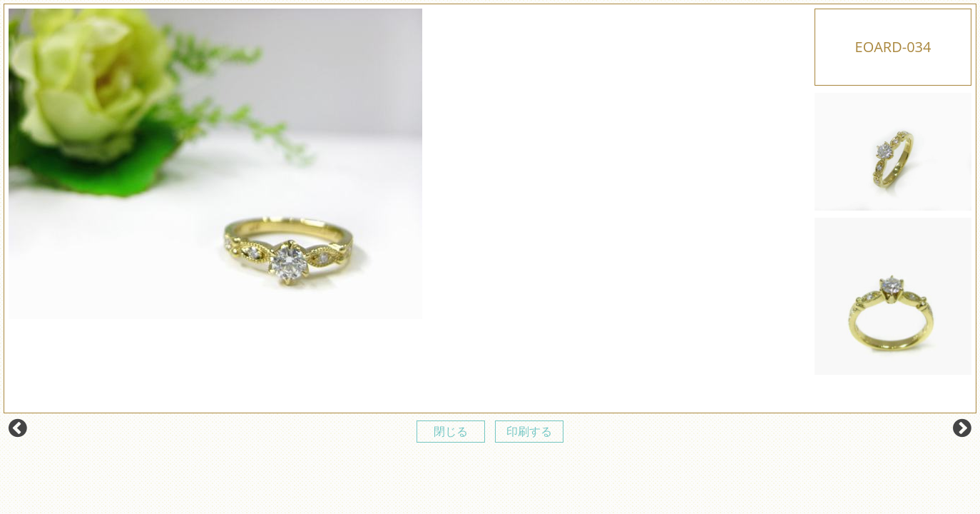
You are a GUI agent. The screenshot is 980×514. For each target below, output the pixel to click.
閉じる (451, 431)
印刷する (529, 431)
